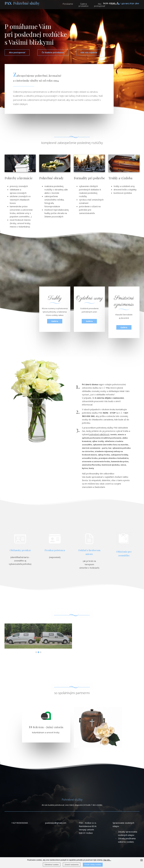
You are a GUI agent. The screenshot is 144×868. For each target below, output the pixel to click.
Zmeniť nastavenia (72, 865)
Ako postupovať (17, 52)
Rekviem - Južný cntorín (46, 727)
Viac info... (107, 860)
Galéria (55, 321)
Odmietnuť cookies (52, 865)
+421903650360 (20, 823)
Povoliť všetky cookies (93, 865)
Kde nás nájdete (89, 52)
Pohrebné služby (22, 3)
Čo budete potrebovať (53, 52)
